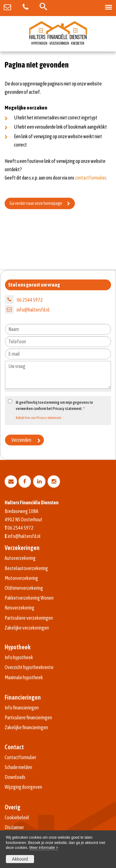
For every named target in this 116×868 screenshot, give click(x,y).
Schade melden (18, 767)
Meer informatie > (44, 848)
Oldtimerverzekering (24, 588)
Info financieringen (22, 708)
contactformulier (90, 178)
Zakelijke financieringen (26, 727)
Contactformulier (20, 757)
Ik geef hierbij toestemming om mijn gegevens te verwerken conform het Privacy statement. (54, 405)
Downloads (15, 777)
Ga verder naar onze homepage (36, 203)
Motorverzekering (21, 578)
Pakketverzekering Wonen (29, 598)
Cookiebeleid (17, 817)
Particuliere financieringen (28, 717)
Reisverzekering (19, 608)
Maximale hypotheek (24, 677)
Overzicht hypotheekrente (29, 667)
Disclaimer (14, 827)
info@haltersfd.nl (33, 310)
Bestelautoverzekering (26, 568)
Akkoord (20, 859)
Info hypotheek (19, 657)
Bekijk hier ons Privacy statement (38, 418)
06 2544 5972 (30, 300)
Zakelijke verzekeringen (27, 628)
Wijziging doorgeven (23, 787)
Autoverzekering (20, 558)
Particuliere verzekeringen (29, 618)
